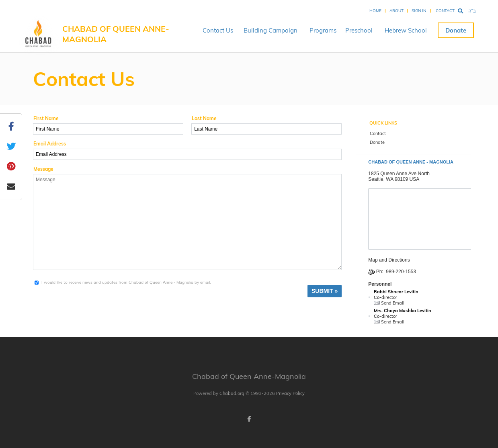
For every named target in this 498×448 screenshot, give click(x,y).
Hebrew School (406, 30)
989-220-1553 (401, 272)
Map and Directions (389, 260)
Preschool (359, 30)
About (397, 11)
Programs (323, 30)
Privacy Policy (290, 393)
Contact (445, 11)
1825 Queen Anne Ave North (399, 174)
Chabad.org (232, 393)
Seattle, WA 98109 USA (394, 179)
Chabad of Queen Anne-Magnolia (116, 34)
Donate (456, 30)
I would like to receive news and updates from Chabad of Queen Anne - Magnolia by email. (126, 282)
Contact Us (218, 30)
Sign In (419, 11)
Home (375, 11)
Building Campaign (271, 30)
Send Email (389, 303)
